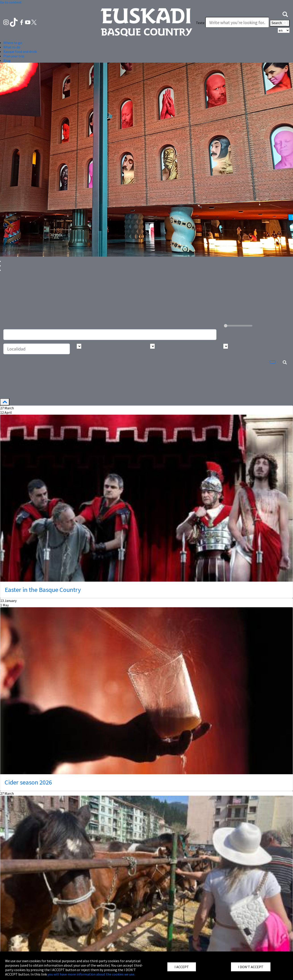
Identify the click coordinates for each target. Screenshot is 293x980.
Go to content (11, 2)
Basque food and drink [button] (20, 51)
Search (280, 23)
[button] (285, 14)
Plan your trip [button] (14, 56)
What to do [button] (12, 47)
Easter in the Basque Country (43, 590)
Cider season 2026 (28, 782)
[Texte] (237, 22)
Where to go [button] (13, 43)
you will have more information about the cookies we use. (91, 974)
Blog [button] (7, 60)
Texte (200, 23)
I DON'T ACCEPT (251, 967)
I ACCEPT (182, 967)
